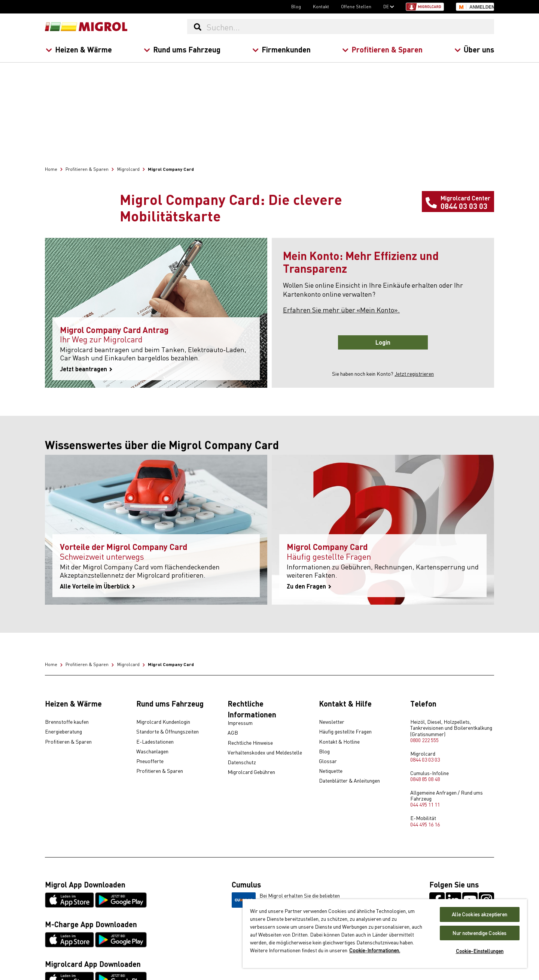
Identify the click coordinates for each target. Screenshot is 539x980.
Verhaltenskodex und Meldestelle (265, 753)
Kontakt (321, 6)
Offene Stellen (356, 6)
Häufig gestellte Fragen (345, 732)
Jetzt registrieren (414, 373)
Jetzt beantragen (86, 369)
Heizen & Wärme (79, 49)
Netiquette (331, 771)
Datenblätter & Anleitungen (349, 781)
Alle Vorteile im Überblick (98, 586)
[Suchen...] (350, 27)
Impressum (240, 723)
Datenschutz (242, 762)
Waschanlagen (152, 751)
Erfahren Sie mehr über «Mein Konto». (341, 310)
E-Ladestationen (155, 742)
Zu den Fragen (309, 586)
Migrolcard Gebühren (251, 772)
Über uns (474, 49)
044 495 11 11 (425, 804)
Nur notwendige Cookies (479, 933)
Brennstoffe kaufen (67, 722)
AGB (233, 733)
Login (383, 342)
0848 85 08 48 (425, 779)
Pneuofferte (150, 761)
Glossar (328, 761)
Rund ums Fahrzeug (182, 49)
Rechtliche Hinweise (250, 743)
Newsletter (332, 722)
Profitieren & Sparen (382, 49)
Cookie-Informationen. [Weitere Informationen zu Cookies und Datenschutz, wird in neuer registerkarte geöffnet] (375, 950)
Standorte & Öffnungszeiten (168, 732)
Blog (296, 6)
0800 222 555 (424, 740)
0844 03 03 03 (425, 759)
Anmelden (482, 7)
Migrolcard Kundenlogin (163, 722)
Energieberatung (63, 732)
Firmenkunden (281, 49)
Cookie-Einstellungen (480, 951)
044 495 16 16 (425, 824)
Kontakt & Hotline (339, 742)
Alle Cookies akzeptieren (479, 914)
